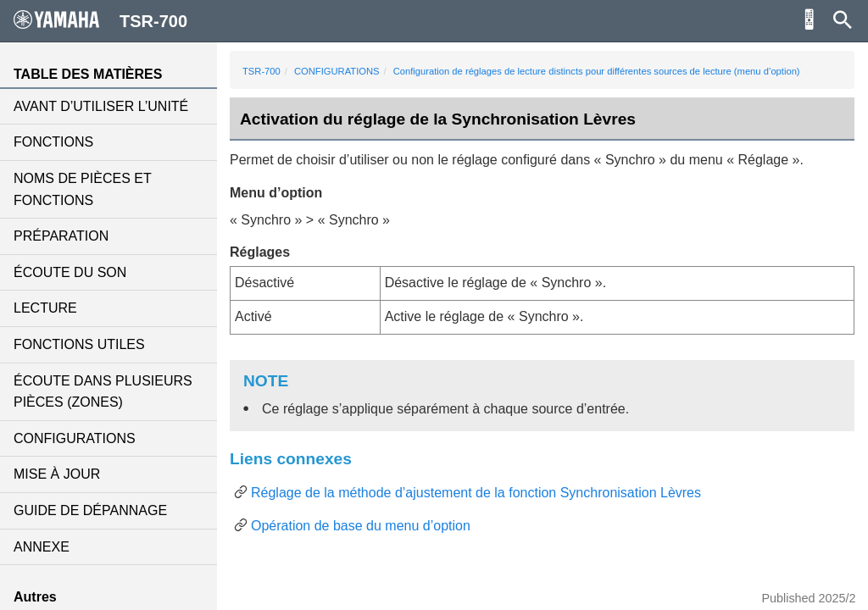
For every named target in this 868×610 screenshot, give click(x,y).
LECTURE (45, 308)
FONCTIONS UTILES (79, 344)
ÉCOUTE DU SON (70, 272)
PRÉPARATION (61, 236)
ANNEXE (42, 547)
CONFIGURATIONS (75, 438)
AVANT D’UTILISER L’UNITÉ (101, 106)
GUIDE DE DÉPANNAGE (90, 510)
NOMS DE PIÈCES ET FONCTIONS (82, 189)
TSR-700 (262, 71)
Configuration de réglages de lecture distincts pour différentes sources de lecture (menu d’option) (597, 71)
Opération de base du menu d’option (361, 526)
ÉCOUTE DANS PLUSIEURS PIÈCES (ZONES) (103, 392)
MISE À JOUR (57, 474)
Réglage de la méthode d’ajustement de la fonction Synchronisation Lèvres (476, 493)
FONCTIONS (53, 142)
